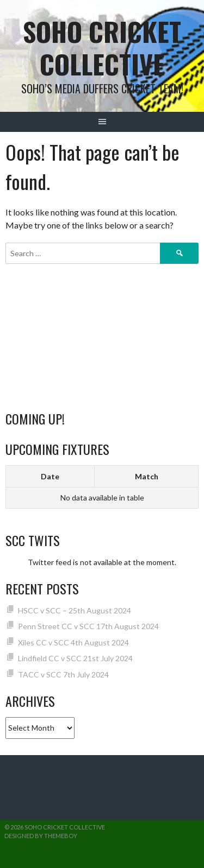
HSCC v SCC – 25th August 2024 (75, 610)
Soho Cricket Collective (102, 47)
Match (147, 476)
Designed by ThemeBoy (41, 836)
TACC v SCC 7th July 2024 (63, 674)
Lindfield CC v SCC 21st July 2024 (75, 658)
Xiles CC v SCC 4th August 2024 (73, 642)
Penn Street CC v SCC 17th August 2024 (88, 626)
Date (50, 476)
